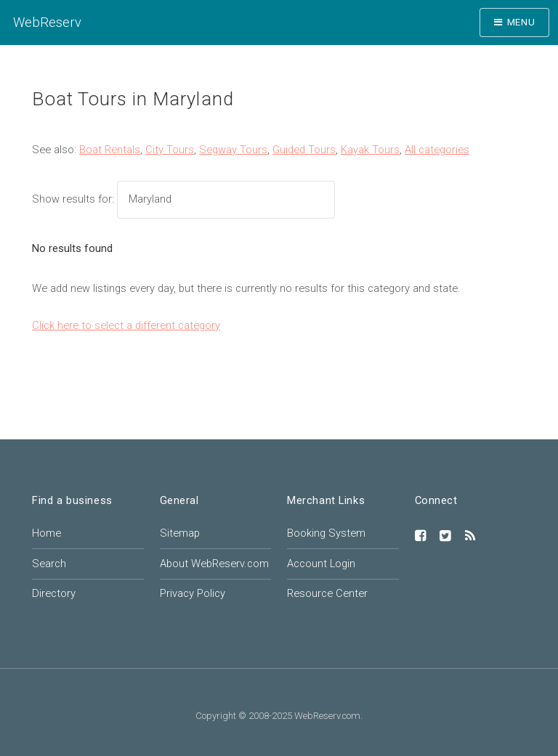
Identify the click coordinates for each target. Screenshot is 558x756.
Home (46, 533)
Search (49, 564)
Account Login (321, 564)
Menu (521, 22)
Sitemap (180, 533)
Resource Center (327, 593)
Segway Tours (233, 150)
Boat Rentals (110, 150)
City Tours (170, 150)
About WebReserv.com (214, 564)
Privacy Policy (193, 593)
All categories (437, 150)
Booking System (326, 533)
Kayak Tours (370, 150)
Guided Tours (304, 150)
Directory (54, 593)
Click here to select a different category (126, 325)
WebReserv (47, 22)
